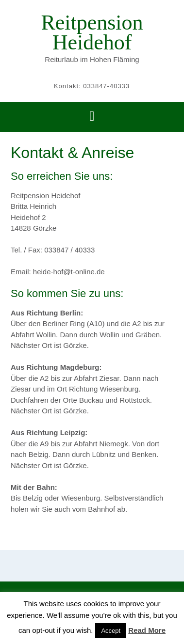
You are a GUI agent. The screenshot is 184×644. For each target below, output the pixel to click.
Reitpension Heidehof (92, 32)
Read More (147, 630)
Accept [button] (111, 631)
